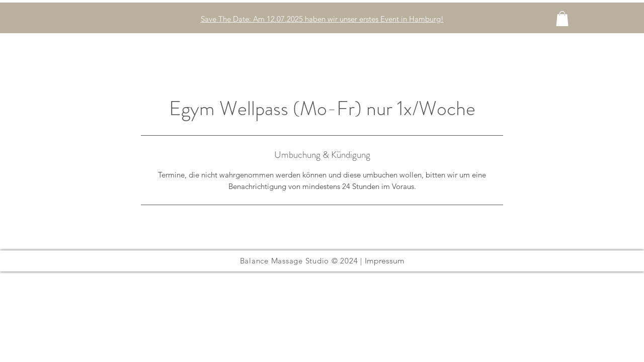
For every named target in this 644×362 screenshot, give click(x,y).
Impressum (385, 261)
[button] (562, 19)
